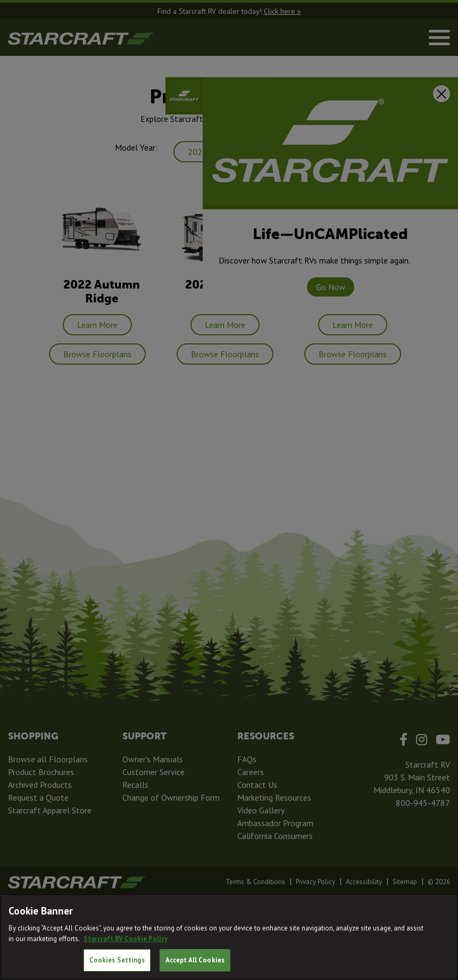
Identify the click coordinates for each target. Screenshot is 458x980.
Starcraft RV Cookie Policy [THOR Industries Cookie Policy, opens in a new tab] (126, 939)
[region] (229, 937)
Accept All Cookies (195, 960)
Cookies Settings (117, 960)
